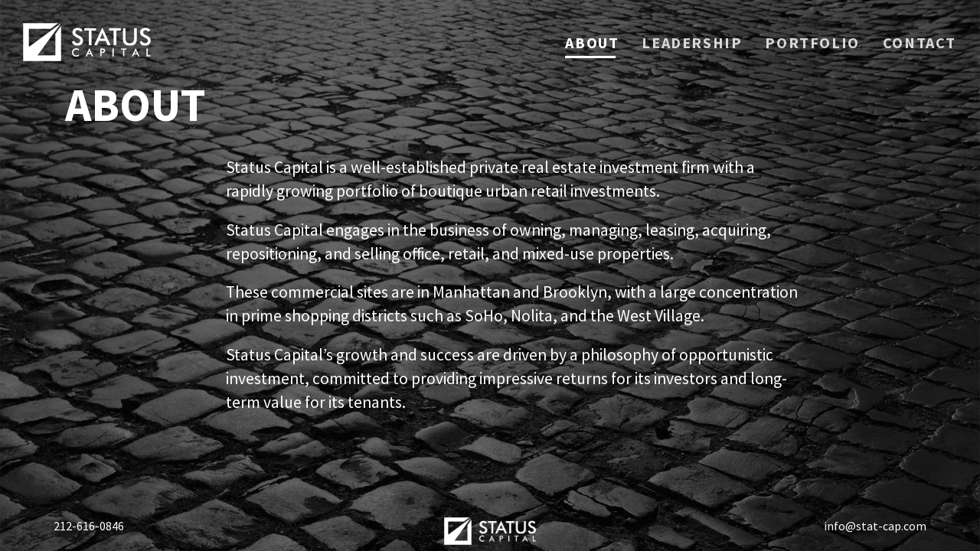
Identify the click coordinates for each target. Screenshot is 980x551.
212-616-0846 (89, 526)
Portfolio (812, 44)
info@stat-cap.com (875, 526)
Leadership (692, 44)
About (592, 43)
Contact (920, 44)
